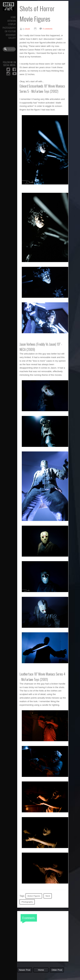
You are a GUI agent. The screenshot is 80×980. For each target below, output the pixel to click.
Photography (9, 28)
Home (13, 17)
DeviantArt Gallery (11, 36)
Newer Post (25, 970)
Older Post (57, 970)
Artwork (12, 21)
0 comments (48, 29)
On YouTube (10, 31)
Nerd (48, 896)
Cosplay (12, 24)
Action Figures (34, 896)
